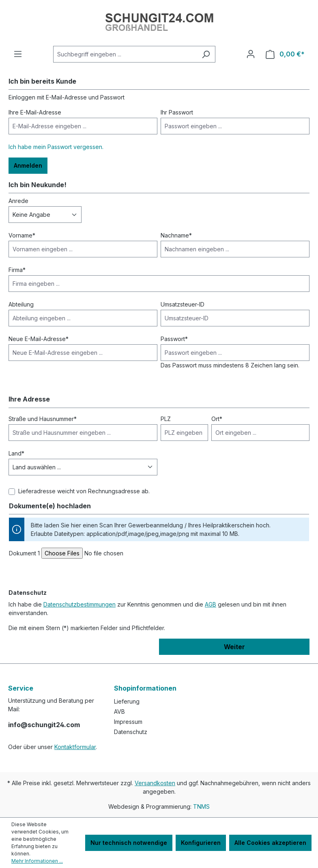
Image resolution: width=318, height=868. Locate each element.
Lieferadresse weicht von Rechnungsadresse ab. (84, 491)
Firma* (17, 270)
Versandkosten (155, 783)
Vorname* (22, 235)
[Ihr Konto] (251, 54)
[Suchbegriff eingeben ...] (125, 54)
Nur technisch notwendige (129, 843)
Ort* (217, 419)
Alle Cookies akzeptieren (270, 843)
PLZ (166, 419)
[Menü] (18, 54)
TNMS (201, 806)
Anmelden (28, 165)
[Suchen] (206, 54)
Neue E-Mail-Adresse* (39, 339)
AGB (211, 604)
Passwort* (174, 339)
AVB (119, 711)
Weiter (234, 647)
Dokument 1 (24, 553)
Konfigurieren (201, 843)
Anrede (18, 201)
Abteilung (21, 304)
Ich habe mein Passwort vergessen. (56, 147)
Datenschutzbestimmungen (79, 604)
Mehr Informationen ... (37, 861)
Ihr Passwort (177, 112)
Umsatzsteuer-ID (183, 304)
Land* (16, 453)
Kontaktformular (75, 747)
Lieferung (127, 701)
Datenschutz (131, 732)
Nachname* (176, 235)
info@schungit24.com (44, 725)
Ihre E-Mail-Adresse (35, 112)
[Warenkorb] (285, 54)
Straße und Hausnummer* (43, 419)
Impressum (128, 722)
